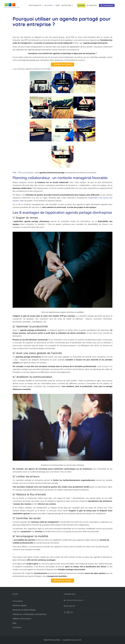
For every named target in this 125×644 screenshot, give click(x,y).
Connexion (17, 627)
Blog (14, 623)
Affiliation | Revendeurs (22, 619)
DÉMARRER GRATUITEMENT (63, 64)
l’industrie (16, 40)
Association (29, 173)
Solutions (49, 5)
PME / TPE (17, 173)
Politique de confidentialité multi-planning (29, 614)
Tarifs (58, 5)
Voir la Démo (18, 601)
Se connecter (92, 5)
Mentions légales (20, 605)
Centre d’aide (67, 5)
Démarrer (81, 5)
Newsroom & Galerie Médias (24, 610)
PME (73, 37)
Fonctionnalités (36, 5)
